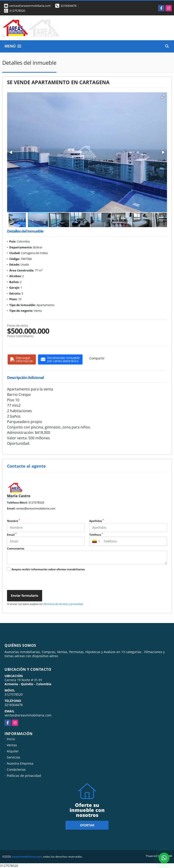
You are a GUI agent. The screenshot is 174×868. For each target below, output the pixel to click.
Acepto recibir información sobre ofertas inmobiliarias (48, 569)
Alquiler (13, 751)
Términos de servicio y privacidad (63, 604)
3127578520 (17, 11)
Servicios (13, 757)
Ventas (12, 745)
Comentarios (16, 548)
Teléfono (96, 535)
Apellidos (97, 521)
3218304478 (68, 6)
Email (12, 535)
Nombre (13, 521)
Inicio (11, 739)
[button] (163, 96)
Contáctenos (16, 769)
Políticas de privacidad (24, 776)
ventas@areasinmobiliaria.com (36, 508)
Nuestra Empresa (20, 763)
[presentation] (39, 581)
